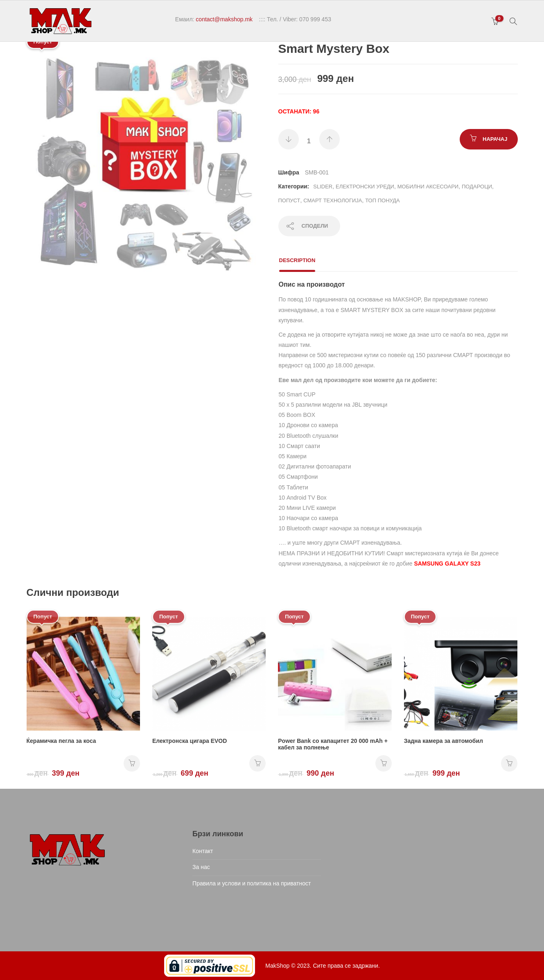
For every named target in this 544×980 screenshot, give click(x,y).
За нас (201, 867)
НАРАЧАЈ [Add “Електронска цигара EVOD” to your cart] (257, 763)
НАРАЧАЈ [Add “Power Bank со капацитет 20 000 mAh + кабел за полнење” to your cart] (384, 763)
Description (297, 260)
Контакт (203, 851)
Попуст (289, 200)
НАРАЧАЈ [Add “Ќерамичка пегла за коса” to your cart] (132, 763)
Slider (323, 187)
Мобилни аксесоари (428, 187)
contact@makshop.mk (224, 19)
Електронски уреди (365, 187)
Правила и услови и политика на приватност (252, 883)
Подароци (477, 187)
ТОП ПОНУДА (382, 200)
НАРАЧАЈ (495, 139)
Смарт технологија (333, 200)
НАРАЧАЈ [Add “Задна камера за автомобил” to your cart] (509, 763)
